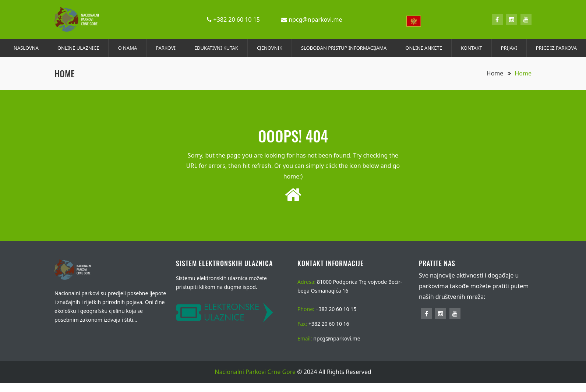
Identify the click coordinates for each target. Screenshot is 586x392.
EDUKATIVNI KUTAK (216, 48)
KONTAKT (472, 48)
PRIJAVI (509, 48)
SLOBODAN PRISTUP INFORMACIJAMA (344, 48)
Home (499, 73)
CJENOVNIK (270, 48)
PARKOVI (166, 48)
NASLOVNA (26, 48)
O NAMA (127, 48)
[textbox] (416, 21)
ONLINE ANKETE (424, 48)
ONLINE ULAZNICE (78, 48)
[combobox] (416, 20)
